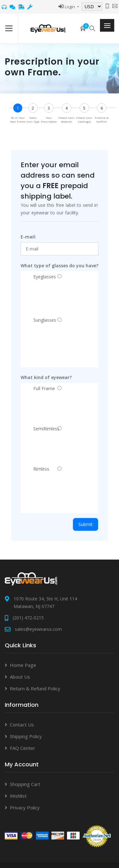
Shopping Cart (25, 784)
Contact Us (22, 725)
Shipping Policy (26, 736)
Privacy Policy (25, 808)
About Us (20, 677)
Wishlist (18, 796)
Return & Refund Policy (35, 688)
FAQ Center (23, 748)
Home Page (23, 665)
